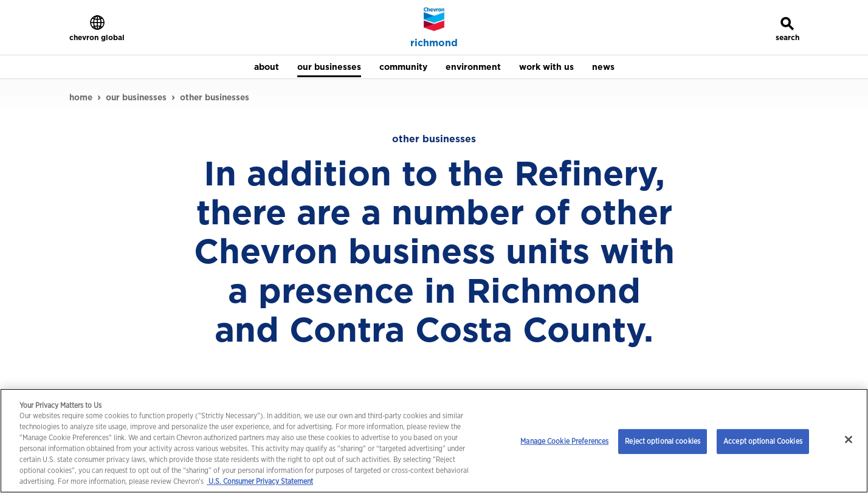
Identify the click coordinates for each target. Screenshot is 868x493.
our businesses (136, 97)
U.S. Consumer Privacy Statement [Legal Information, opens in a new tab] (260, 481)
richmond (434, 43)
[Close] (849, 440)
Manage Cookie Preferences (564, 441)
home (81, 97)
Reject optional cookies (663, 441)
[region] (434, 441)
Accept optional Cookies (763, 441)
